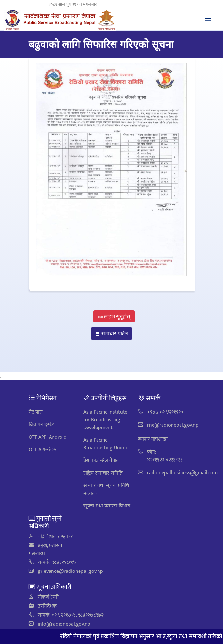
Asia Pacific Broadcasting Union (105, 444)
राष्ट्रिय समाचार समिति (103, 473)
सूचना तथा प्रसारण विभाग (107, 506)
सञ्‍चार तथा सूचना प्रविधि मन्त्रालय (106, 490)
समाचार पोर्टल (111, 333)
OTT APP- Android (48, 437)
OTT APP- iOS (42, 450)
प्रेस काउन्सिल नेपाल (102, 461)
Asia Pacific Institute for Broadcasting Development (105, 420)
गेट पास (36, 412)
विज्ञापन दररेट (41, 425)
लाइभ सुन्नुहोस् (114, 316)
